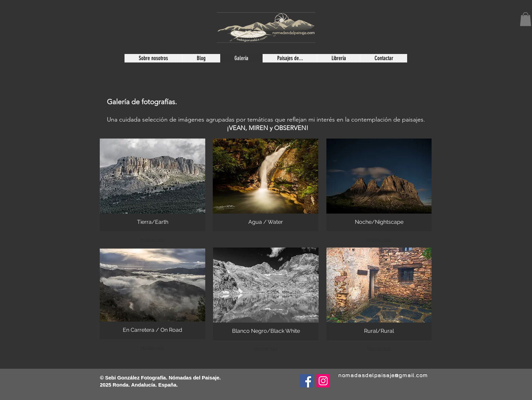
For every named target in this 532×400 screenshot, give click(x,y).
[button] (526, 19)
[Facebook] (307, 381)
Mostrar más (152, 240)
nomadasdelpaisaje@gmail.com (383, 375)
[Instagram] (323, 381)
